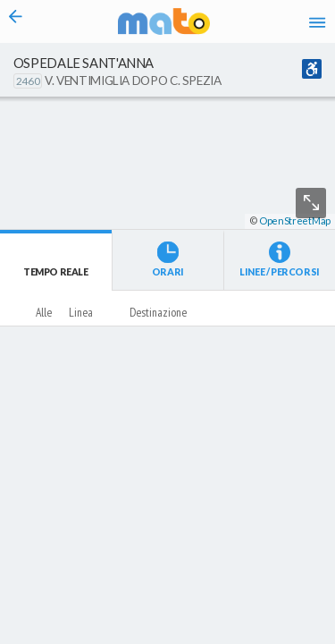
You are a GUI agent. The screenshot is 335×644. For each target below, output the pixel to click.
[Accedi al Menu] (317, 21)
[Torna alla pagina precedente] (16, 21)
